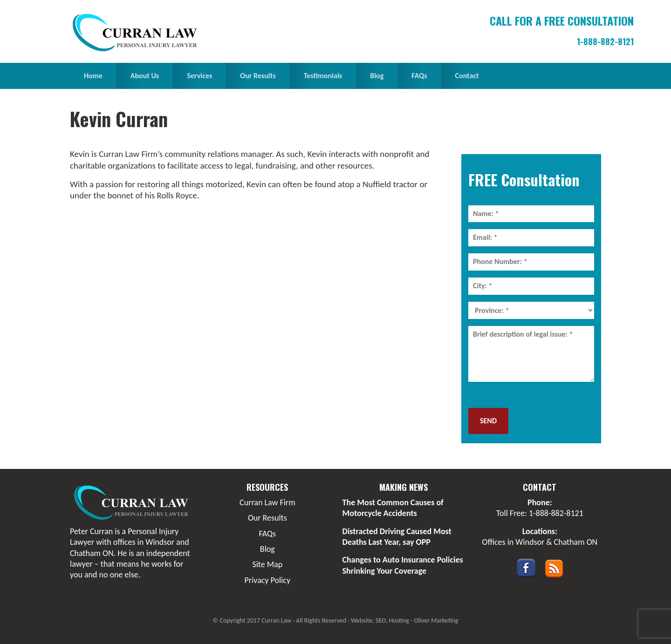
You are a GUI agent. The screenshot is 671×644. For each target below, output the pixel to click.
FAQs (268, 534)
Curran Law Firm (267, 502)
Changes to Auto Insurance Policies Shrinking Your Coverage (403, 565)
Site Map (267, 564)
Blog (267, 549)
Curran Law (137, 33)
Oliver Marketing (436, 620)
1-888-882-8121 (605, 41)
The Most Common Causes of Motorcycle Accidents (393, 508)
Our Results (267, 518)
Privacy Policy (267, 580)
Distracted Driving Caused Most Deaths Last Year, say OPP (397, 537)
